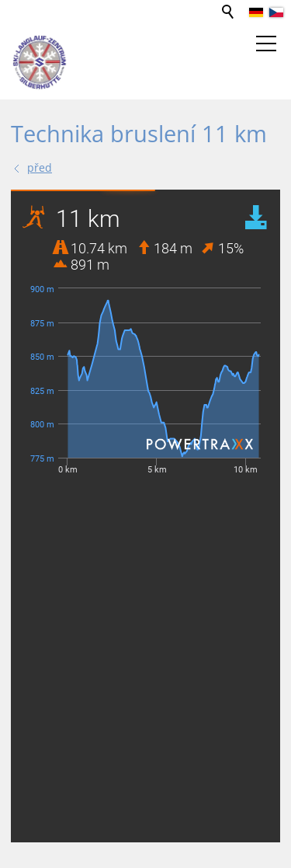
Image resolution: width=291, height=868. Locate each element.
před (40, 167)
